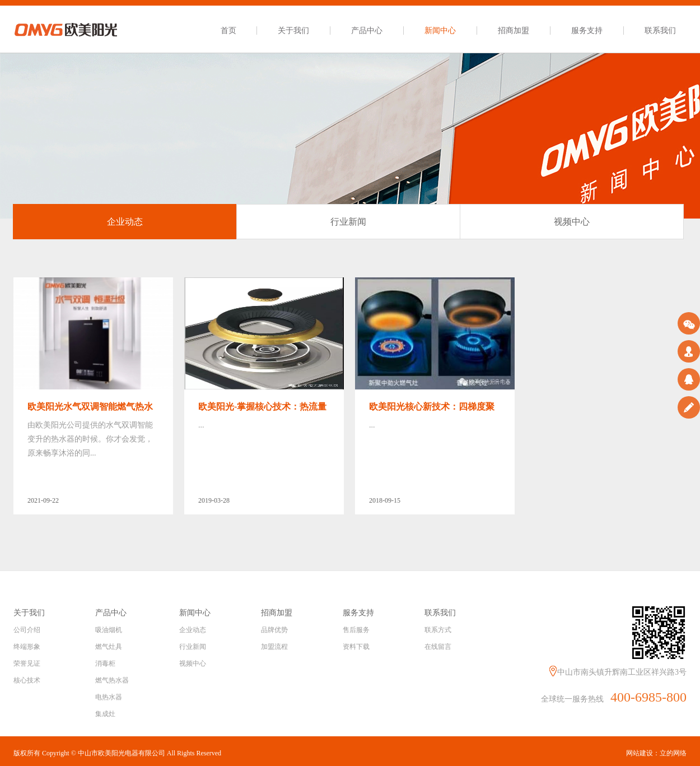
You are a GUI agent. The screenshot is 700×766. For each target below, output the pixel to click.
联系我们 (660, 31)
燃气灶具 (109, 647)
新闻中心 (440, 31)
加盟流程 (274, 647)
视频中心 (193, 663)
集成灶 (105, 714)
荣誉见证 (27, 663)
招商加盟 (514, 31)
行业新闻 (193, 647)
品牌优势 (274, 630)
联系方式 (438, 630)
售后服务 (356, 630)
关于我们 (293, 31)
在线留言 (438, 647)
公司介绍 (27, 630)
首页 (228, 31)
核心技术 (27, 680)
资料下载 (356, 647)
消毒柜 (105, 663)
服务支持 (587, 31)
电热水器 (109, 697)
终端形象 (27, 647)
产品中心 (367, 31)
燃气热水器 (112, 680)
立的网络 (673, 753)
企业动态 (193, 630)
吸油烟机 (109, 630)
